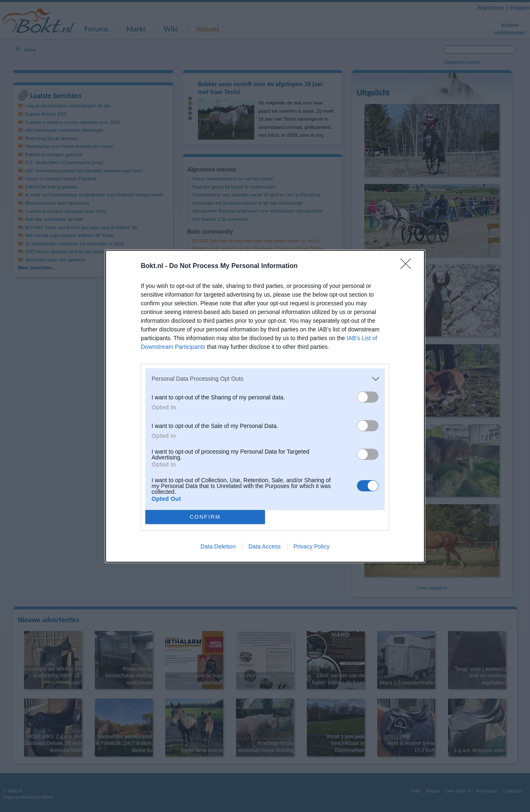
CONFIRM (205, 516)
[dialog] (265, 406)
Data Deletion (218, 546)
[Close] (408, 266)
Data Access (265, 546)
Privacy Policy (312, 546)
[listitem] (265, 379)
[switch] (368, 397)
